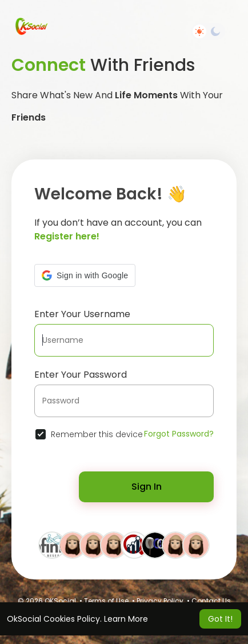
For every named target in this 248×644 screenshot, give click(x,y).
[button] (85, 275)
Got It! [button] (220, 619)
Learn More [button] (126, 619)
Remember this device (97, 434)
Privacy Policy (160, 601)
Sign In (147, 487)
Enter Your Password (81, 375)
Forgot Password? (179, 434)
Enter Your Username (82, 314)
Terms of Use (106, 601)
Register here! (67, 236)
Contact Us (211, 601)
